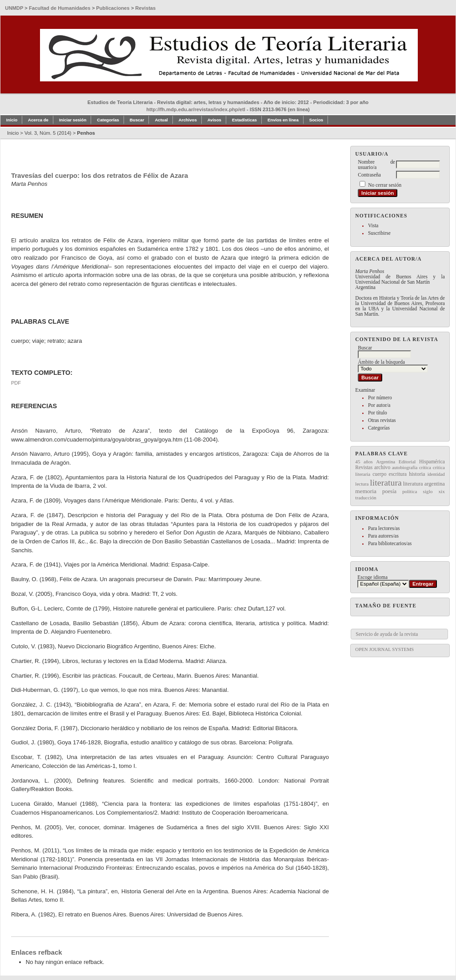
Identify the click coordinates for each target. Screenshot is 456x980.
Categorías (379, 428)
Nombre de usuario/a (376, 165)
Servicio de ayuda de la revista (387, 634)
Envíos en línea (283, 120)
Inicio (12, 120)
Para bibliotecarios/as (390, 543)
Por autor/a (379, 405)
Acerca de (38, 120)
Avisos (214, 120)
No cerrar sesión (385, 185)
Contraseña (369, 175)
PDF (16, 383)
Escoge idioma (372, 577)
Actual (161, 120)
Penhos (86, 133)
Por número (380, 398)
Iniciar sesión (73, 120)
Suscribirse (379, 233)
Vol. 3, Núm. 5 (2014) (48, 133)
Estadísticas (244, 120)
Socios (316, 120)
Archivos (188, 120)
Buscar (137, 120)
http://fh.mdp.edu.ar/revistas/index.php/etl (196, 109)
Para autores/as (383, 536)
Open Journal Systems (384, 649)
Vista (373, 225)
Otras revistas (382, 420)
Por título (378, 413)
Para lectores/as (384, 528)
